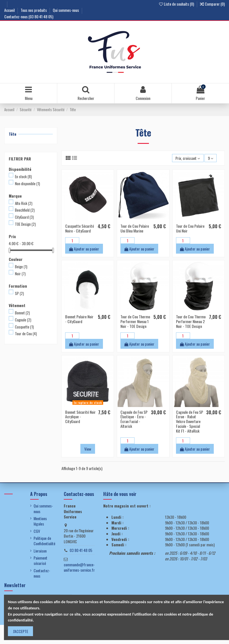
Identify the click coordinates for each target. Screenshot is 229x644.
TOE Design (25, 224)
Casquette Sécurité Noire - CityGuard (80, 228)
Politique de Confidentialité (44, 541)
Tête (13, 134)
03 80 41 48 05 (81, 550)
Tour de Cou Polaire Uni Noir (190, 228)
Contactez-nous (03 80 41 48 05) (29, 16)
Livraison (40, 551)
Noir (20, 274)
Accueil (10, 10)
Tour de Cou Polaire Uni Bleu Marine (135, 228)
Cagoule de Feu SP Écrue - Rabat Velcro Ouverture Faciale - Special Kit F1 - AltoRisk (190, 421)
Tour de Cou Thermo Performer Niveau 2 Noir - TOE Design (191, 321)
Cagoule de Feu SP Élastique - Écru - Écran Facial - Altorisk (134, 419)
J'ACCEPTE (21, 631)
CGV (37, 531)
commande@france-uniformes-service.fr (79, 567)
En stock (23, 176)
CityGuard (24, 217)
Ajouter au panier (84, 249)
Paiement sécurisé (40, 561)
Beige (21, 267)
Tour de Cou (26, 334)
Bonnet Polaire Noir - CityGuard (79, 319)
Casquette (24, 327)
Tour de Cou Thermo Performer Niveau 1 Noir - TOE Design (135, 321)
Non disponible (27, 184)
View (88, 449)
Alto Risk (24, 203)
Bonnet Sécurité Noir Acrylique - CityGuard (80, 417)
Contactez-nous (42, 573)
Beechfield (25, 210)
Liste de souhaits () (177, 4)
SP (19, 293)
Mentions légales (40, 521)
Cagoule (23, 320)
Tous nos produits (34, 10)
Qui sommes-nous (66, 10)
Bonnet (22, 313)
